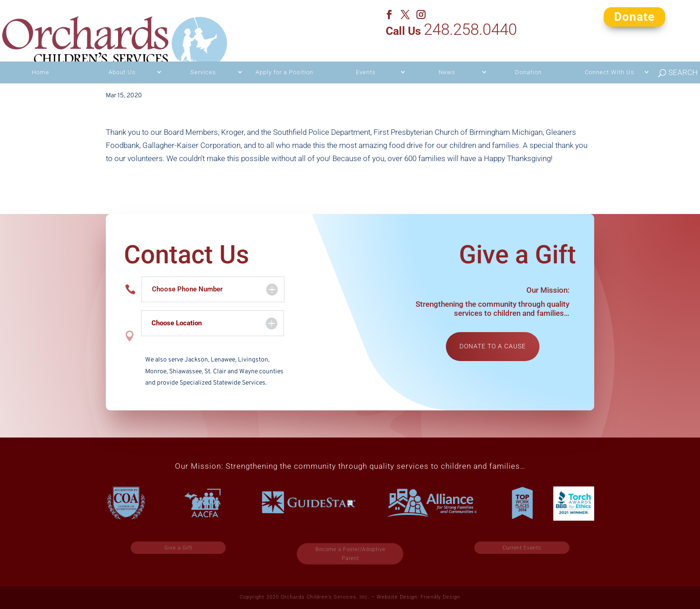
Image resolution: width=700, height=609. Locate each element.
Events (366, 56)
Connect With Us (610, 56)
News (447, 56)
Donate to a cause (493, 346)
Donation (528, 56)
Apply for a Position (284, 56)
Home (40, 56)
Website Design (397, 597)
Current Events (522, 548)
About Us (122, 56)
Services (203, 56)
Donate (634, 16)
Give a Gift (178, 548)
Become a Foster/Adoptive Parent (350, 554)
